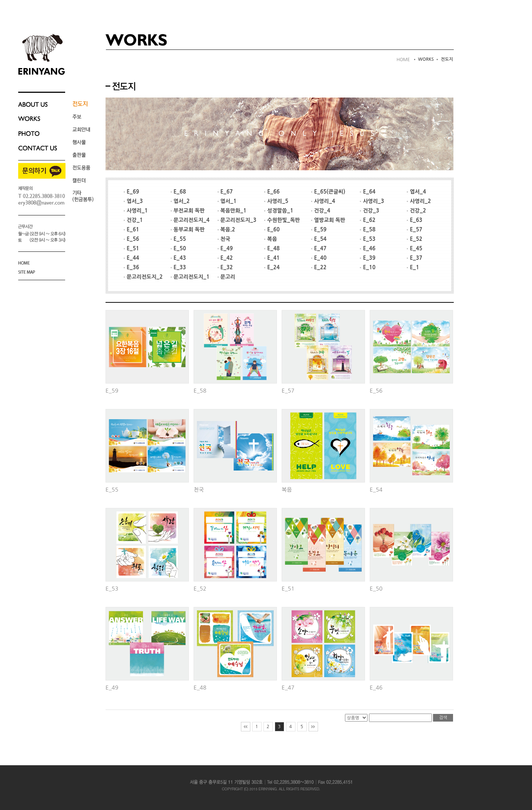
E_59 (319, 230)
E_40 (319, 258)
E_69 (131, 192)
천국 (224, 239)
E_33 (178, 267)
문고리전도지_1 (190, 277)
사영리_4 (323, 201)
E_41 (272, 258)
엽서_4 (416, 192)
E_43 (178, 258)
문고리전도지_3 (237, 220)
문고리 (227, 277)
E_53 (368, 239)
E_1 (413, 267)
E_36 (131, 267)
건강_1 (133, 220)
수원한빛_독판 (282, 220)
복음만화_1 (232, 211)
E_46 (368, 249)
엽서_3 (133, 201)
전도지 (447, 59)
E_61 (131, 230)
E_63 (414, 220)
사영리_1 (136, 211)
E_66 (272, 192)
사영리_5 (276, 201)
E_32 (225, 267)
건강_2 (416, 211)
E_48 (272, 249)
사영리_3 (372, 201)
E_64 (368, 192)
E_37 (414, 258)
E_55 (178, 239)
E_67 (225, 192)
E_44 (131, 258)
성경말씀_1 (279, 211)
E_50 (178, 249)
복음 (271, 239)
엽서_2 (180, 201)
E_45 (414, 249)
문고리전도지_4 (190, 220)
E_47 (319, 249)
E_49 (225, 249)
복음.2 (226, 230)
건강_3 (369, 211)
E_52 (414, 239)
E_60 (272, 230)
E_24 (272, 267)
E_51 (131, 249)
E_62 (368, 220)
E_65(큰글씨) (328, 192)
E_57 (414, 230)
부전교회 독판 (188, 211)
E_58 (368, 230)
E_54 (319, 239)
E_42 (225, 258)
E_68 (178, 192)
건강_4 (321, 211)
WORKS (426, 59)
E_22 (319, 267)
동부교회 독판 (188, 230)
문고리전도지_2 (143, 277)
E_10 (368, 267)
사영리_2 (419, 201)
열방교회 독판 (328, 220)
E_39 (368, 258)
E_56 (131, 239)
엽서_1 (227, 201)
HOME (403, 60)
